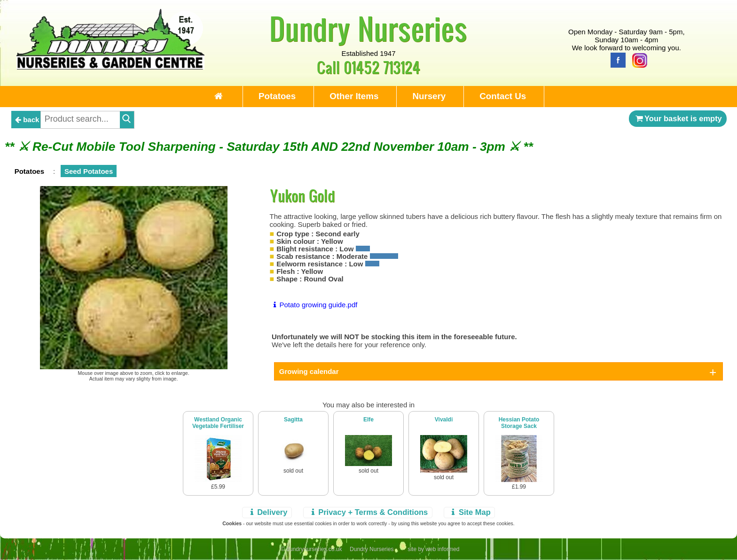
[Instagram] (637, 59)
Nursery (429, 96)
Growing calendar (309, 371)
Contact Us (503, 96)
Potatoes (277, 96)
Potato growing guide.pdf (314, 305)
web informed (442, 549)
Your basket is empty (678, 118)
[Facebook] (616, 59)
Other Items (354, 96)
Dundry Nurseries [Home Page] (368, 28)
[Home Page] (110, 67)
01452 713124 (382, 67)
